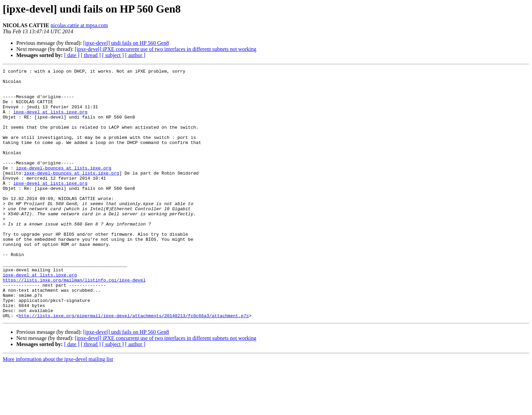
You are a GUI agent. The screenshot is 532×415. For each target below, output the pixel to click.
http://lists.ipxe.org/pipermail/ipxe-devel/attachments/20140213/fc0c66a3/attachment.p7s (134, 365)
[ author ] (135, 55)
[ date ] (72, 55)
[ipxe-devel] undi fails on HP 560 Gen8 (126, 43)
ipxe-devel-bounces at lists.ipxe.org (64, 188)
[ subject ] (113, 55)
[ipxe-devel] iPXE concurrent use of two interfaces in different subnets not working (165, 49)
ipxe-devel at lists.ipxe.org (50, 121)
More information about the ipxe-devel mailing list (58, 409)
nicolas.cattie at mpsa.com (79, 25)
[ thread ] (91, 55)
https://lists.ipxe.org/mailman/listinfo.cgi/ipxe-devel (74, 323)
